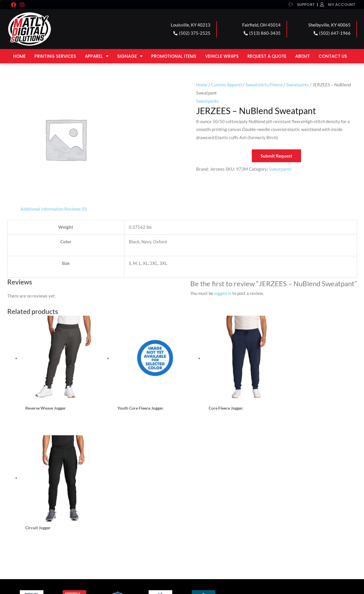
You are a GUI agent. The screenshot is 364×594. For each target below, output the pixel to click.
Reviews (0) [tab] (76, 209)
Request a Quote (267, 56)
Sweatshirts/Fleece (264, 85)
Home (19, 56)
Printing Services (55, 56)
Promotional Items (174, 56)
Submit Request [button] (276, 156)
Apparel (97, 56)
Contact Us (333, 56)
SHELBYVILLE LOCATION (217, 512)
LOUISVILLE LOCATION (41, 512)
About (303, 56)
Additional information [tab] (42, 209)
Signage (130, 56)
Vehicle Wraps (222, 56)
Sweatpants (298, 85)
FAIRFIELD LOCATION (127, 512)
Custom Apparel (226, 85)
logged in (223, 293)
